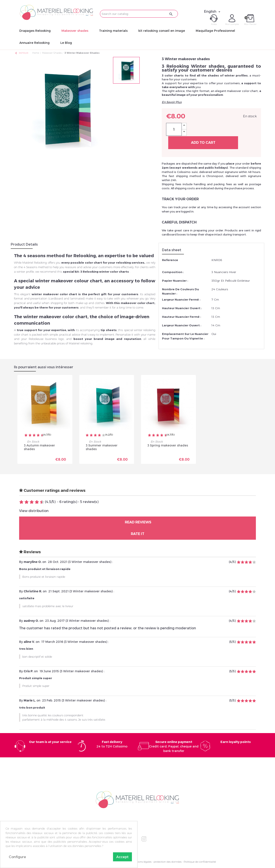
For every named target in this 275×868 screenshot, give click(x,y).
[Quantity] (174, 129)
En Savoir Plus (172, 102)
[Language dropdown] (213, 11)
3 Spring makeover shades (168, 445)
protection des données (168, 862)
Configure (17, 857)
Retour (21, 53)
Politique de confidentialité (200, 862)
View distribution (34, 511)
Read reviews (138, 522)
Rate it (138, 534)
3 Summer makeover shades (102, 447)
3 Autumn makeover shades (39, 447)
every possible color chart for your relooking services (103, 263)
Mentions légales (142, 862)
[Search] (139, 14)
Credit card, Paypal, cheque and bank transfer (174, 746)
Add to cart (203, 143)
